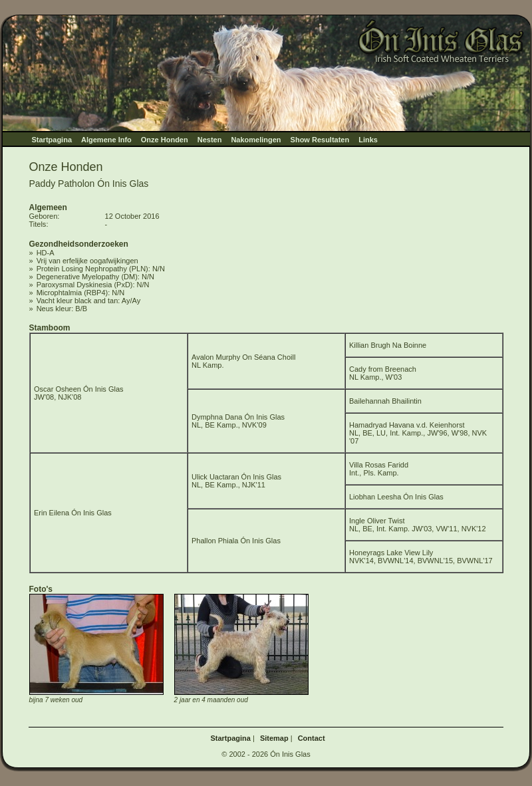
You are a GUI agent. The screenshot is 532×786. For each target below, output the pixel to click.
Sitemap (274, 738)
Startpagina (52, 140)
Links (368, 140)
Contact (312, 738)
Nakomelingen (256, 140)
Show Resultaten (320, 140)
